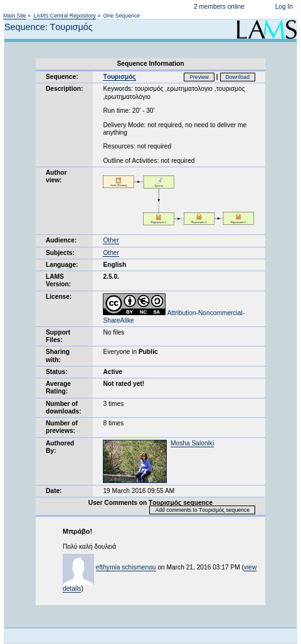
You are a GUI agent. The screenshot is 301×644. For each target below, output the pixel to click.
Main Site (15, 16)
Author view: (56, 176)
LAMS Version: (58, 280)
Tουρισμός (119, 77)
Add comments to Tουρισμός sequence (202, 510)
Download (238, 77)
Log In (284, 7)
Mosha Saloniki (192, 443)
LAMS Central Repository (64, 16)
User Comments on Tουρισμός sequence (150, 503)
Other (111, 240)
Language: (62, 265)
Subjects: (60, 253)
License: (59, 297)
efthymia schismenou (126, 567)
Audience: (61, 240)
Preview (199, 77)
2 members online (219, 7)
